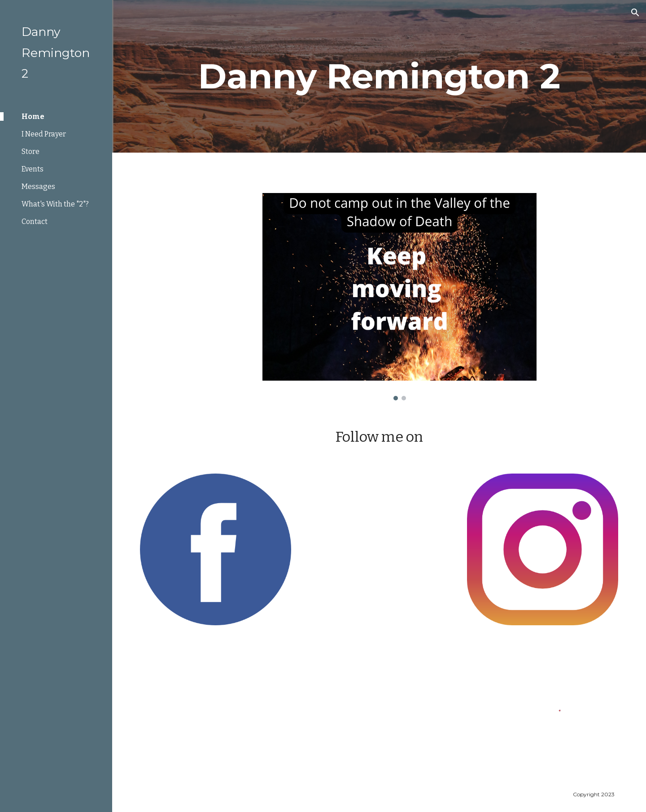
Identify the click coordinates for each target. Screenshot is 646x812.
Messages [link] (38, 187)
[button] (635, 13)
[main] (379, 76)
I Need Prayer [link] (44, 134)
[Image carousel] (399, 297)
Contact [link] (35, 222)
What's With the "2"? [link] (55, 204)
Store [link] (31, 151)
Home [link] (33, 116)
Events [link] (33, 169)
